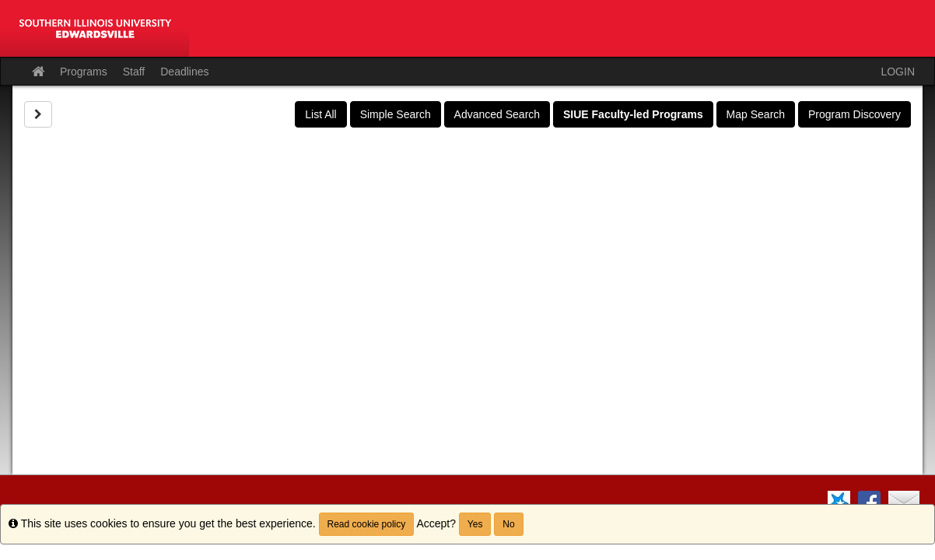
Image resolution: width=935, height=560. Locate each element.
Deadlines (184, 72)
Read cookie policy (367, 524)
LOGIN (898, 72)
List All (320, 114)
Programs (84, 72)
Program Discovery (854, 114)
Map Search (756, 114)
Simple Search (396, 114)
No (508, 524)
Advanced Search (497, 114)
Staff (134, 72)
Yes (475, 524)
